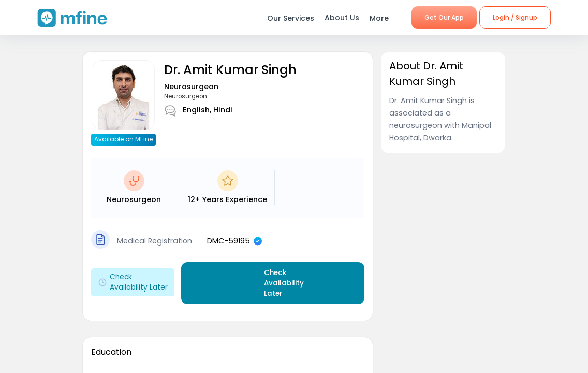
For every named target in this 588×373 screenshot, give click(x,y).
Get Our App (444, 17)
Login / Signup (515, 17)
